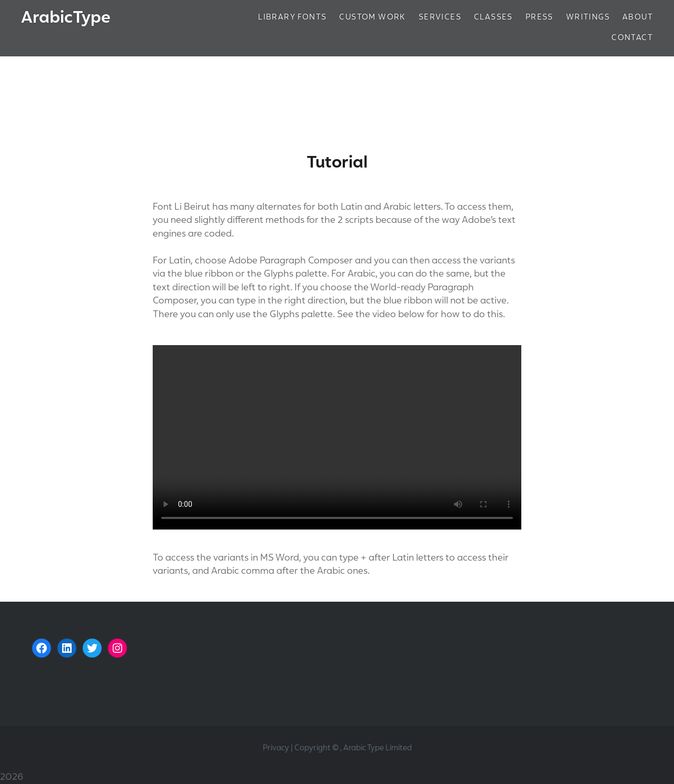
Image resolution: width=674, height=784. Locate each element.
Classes (493, 17)
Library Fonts (292, 17)
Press (539, 17)
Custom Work (372, 17)
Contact (632, 37)
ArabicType (66, 17)
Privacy (276, 748)
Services (440, 17)
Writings (588, 17)
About (638, 17)
